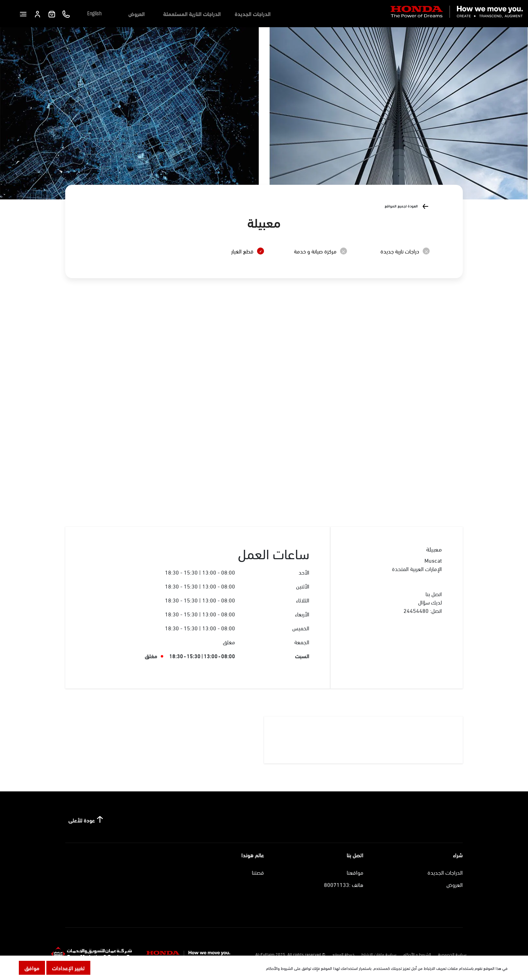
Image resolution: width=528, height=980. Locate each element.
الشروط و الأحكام (417, 954)
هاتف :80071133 (344, 884)
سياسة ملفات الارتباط (379, 954)
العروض (137, 13)
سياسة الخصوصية (452, 954)
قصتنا (258, 872)
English (94, 14)
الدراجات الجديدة (253, 13)
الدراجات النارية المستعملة (192, 13)
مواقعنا (355, 872)
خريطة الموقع (343, 954)
